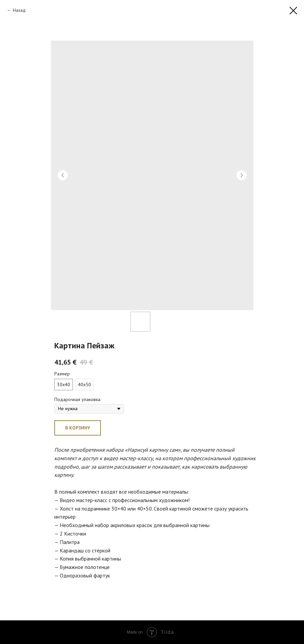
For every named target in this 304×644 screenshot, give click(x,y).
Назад (19, 10)
